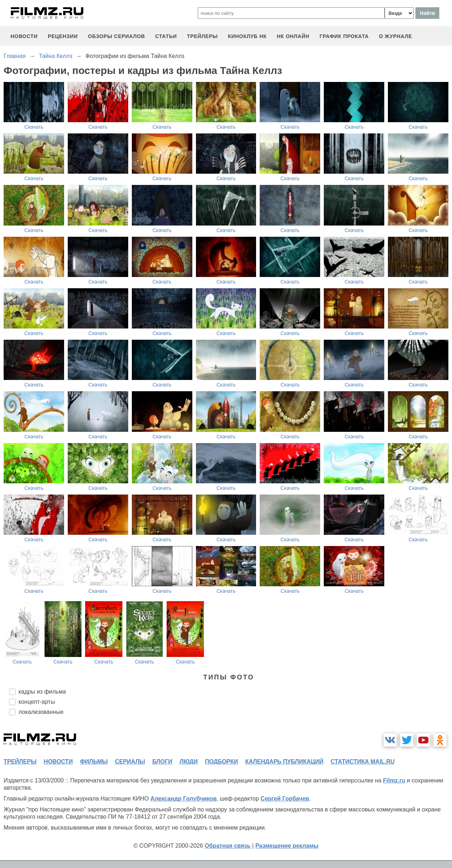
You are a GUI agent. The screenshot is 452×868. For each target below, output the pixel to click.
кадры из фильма (42, 692)
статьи (166, 36)
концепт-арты (37, 702)
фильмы (94, 762)
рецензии (63, 36)
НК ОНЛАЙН (293, 36)
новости (24, 36)
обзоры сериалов (117, 36)
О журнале (395, 36)
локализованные (41, 712)
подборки (221, 762)
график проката (344, 36)
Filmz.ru (394, 780)
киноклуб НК (247, 36)
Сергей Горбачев (285, 799)
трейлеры (202, 36)
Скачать (34, 127)
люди (189, 762)
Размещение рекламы (287, 846)
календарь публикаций (284, 762)
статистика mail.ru (363, 762)
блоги (162, 762)
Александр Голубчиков (183, 799)
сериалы (130, 762)
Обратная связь (228, 846)
